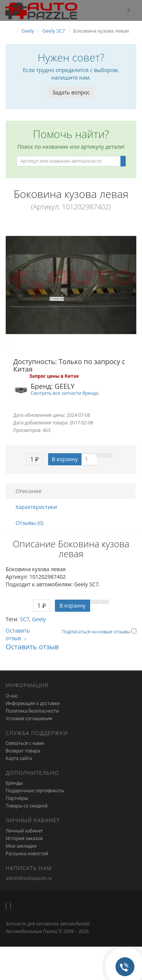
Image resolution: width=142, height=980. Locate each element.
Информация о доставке (33, 703)
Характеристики (36, 507)
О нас (12, 696)
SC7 (25, 619)
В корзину (65, 459)
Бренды (14, 783)
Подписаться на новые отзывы (97, 632)
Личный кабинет (24, 831)
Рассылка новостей (27, 854)
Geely (39, 619)
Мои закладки (21, 846)
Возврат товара (23, 751)
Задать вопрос (71, 92)
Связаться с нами (25, 743)
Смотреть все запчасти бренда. (65, 393)
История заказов (24, 838)
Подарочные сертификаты (35, 791)
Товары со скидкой (27, 806)
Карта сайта (19, 758)
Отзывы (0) (30, 523)
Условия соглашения (29, 719)
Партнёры (17, 798)
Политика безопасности (32, 711)
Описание (29, 491)
